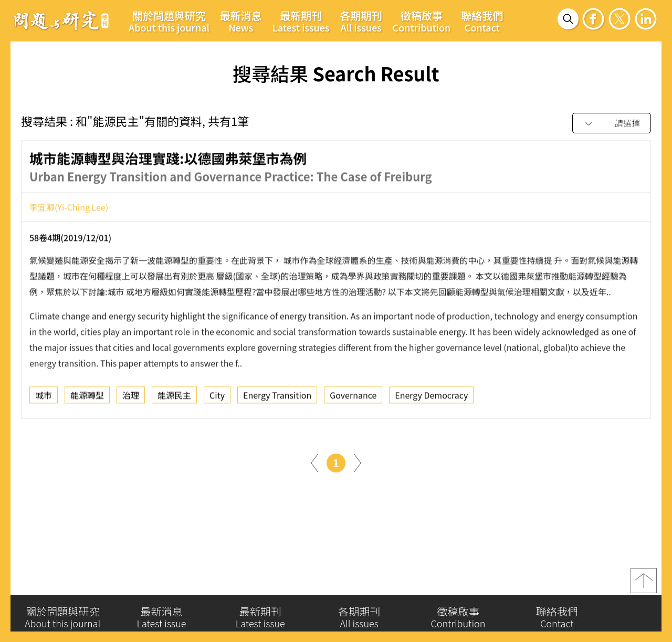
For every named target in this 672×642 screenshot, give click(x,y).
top (644, 585)
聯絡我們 (482, 21)
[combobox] (612, 124)
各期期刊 (361, 21)
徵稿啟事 (422, 21)
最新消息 (241, 21)
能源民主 (174, 398)
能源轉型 (87, 398)
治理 (131, 398)
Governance (353, 398)
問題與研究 (61, 20)
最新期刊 (301, 21)
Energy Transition (277, 398)
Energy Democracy (431, 398)
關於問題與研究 (169, 21)
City (217, 398)
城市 (44, 398)
